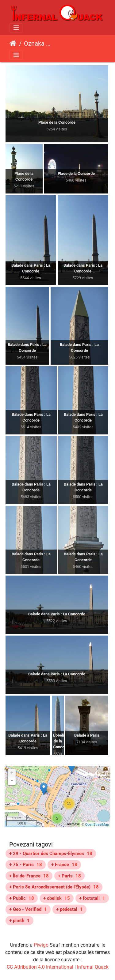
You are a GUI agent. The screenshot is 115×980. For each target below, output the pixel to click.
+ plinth (19, 921)
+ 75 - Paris (26, 865)
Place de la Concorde (71, 44)
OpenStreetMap (97, 824)
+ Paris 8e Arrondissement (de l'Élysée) (54, 887)
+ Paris (69, 876)
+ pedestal (69, 909)
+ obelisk (57, 898)
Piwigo (41, 945)
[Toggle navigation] (16, 28)
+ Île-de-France (29, 876)
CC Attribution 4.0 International (40, 967)
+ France (64, 865)
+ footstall (92, 898)
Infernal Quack (93, 967)
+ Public (22, 898)
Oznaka (34, 43)
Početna (13, 43)
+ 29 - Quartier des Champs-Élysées (51, 854)
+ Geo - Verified (28, 909)
